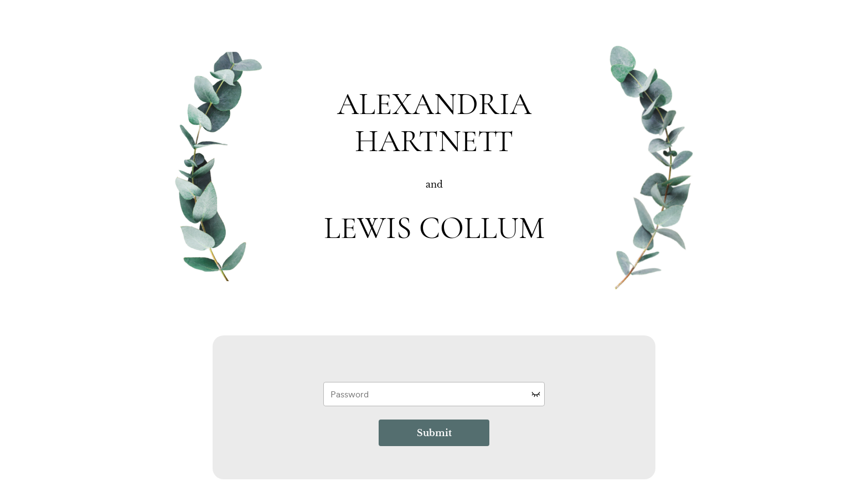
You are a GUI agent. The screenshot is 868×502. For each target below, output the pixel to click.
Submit (434, 433)
